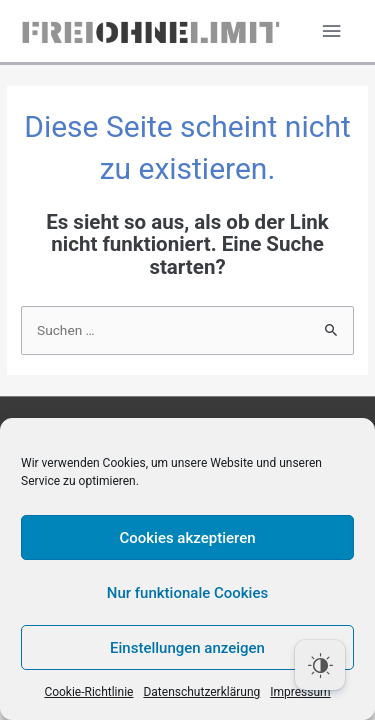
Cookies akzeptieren (187, 538)
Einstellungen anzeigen (187, 648)
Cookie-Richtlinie (88, 692)
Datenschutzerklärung (201, 692)
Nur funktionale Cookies (187, 593)
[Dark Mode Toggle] (320, 665)
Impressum (300, 692)
